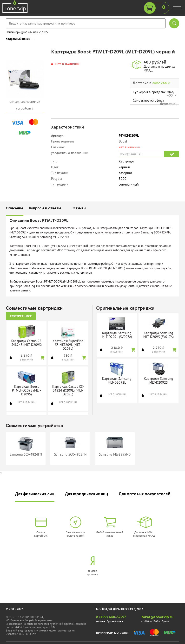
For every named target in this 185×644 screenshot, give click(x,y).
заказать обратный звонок (110, 621)
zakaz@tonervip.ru (157, 617)
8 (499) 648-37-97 (111, 617)
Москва (161, 83)
